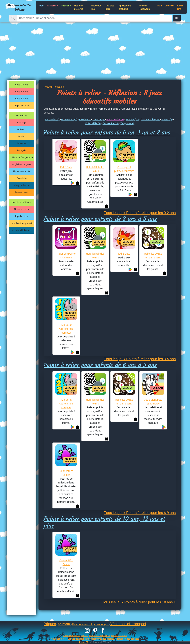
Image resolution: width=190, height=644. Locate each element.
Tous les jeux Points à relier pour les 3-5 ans (140, 359)
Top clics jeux (110, 7)
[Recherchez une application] (94, 18)
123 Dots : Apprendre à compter (66, 329)
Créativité (22, 178)
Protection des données (127, 639)
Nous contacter (59, 639)
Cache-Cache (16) (150, 119)
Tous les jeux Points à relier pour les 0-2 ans (140, 213)
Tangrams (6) (127, 123)
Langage (22, 122)
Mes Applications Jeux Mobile (95, 635)
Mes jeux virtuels (119, 635)
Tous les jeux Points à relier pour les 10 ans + (139, 602)
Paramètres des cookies (102, 639)
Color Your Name (72, 635)
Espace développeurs (78, 639)
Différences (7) (69, 119)
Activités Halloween (144, 7)
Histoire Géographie (22, 157)
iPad (160, 6)
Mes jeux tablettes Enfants (19, 7)
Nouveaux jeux (96, 7)
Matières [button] (52, 6)
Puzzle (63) (85, 119)
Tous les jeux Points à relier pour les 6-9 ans (140, 513)
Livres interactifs (22, 171)
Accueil (48, 87)
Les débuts (22, 115)
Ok (177, 18)
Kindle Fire (180, 7)
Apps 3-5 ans (22, 92)
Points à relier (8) (115, 119)
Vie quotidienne (22, 185)
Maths (22, 136)
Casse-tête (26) (111, 123)
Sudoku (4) (167, 119)
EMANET (84, 642)
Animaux (64, 624)
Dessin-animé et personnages (90, 624)
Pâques (50, 624)
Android (169, 6)
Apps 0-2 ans (22, 85)
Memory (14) (132, 119)
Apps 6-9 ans (22, 99)
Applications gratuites (125, 7)
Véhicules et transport (128, 624)
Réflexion (22, 129)
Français (22, 150)
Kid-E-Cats (66, 167)
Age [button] (41, 6)
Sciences (22, 143)
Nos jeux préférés (78, 7)
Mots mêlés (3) (93, 123)
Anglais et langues (22, 164)
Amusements (22, 192)
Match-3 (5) (98, 119)
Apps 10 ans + (22, 106)
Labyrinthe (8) (52, 119)
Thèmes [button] (65, 6)
